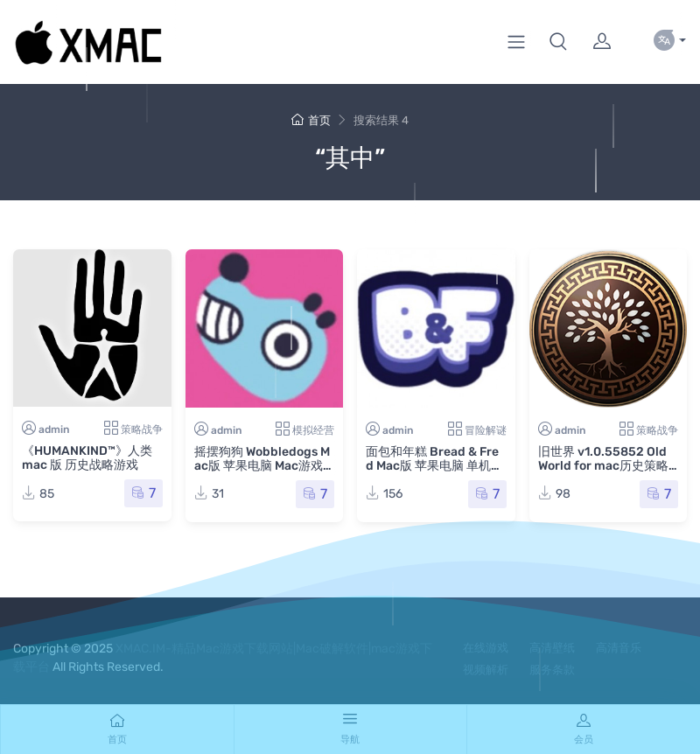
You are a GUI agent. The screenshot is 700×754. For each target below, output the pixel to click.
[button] (558, 42)
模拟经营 (313, 430)
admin (54, 429)
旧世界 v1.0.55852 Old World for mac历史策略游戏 (603, 466)
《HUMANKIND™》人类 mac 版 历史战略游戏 (87, 458)
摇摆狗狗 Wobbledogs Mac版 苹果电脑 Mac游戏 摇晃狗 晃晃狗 (262, 466)
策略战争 (142, 429)
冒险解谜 (486, 430)
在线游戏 (486, 648)
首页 (311, 120)
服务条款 (552, 670)
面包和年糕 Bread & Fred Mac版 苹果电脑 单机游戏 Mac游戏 (434, 466)
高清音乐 (619, 648)
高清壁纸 (552, 648)
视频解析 (486, 670)
